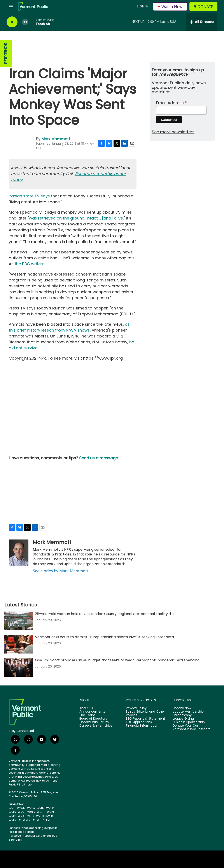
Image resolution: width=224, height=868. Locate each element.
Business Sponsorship (189, 722)
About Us (86, 708)
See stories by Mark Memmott (60, 571)
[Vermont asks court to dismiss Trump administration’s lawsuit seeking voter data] (19, 644)
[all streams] (202, 22)
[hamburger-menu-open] (11, 7)
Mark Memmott (56, 139)
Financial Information (142, 726)
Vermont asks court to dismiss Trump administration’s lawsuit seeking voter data (104, 637)
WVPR (12, 812)
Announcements (92, 712)
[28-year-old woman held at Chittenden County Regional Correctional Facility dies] (19, 621)
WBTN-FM (43, 820)
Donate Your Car (185, 726)
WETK (31, 816)
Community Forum (94, 722)
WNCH (41, 812)
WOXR (31, 812)
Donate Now (182, 708)
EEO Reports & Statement (146, 719)
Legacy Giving (183, 719)
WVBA (31, 808)
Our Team (87, 715)
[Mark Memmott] (19, 553)
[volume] (25, 22)
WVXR (22, 816)
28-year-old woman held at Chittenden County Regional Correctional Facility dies (105, 614)
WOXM (21, 808)
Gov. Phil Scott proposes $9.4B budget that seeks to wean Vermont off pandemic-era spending (117, 660)
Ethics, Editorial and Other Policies (145, 713)
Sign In (143, 6)
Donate (205, 7)
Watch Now (170, 7)
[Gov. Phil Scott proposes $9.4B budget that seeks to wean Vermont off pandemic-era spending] (19, 667)
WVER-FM (15, 820)
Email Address (172, 102)
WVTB (40, 816)
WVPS (12, 816)
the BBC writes (29, 264)
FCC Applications (139, 722)
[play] (12, 22)
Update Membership (188, 712)
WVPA (51, 812)
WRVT (22, 812)
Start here (25, 785)
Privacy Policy (136, 708)
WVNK (41, 808)
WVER (49, 816)
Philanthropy (182, 715)
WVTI (12, 808)
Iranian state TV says (29, 196)
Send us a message (99, 458)
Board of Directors (93, 719)
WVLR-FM (29, 820)
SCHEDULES (6, 54)
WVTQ (50, 808)
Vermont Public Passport (191, 729)
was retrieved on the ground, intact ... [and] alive (76, 218)
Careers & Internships (96, 726)
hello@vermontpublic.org (26, 836)
